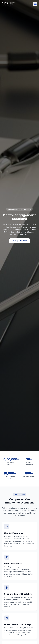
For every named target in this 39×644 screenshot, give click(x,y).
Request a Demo (19, 241)
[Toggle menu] (35, 4)
